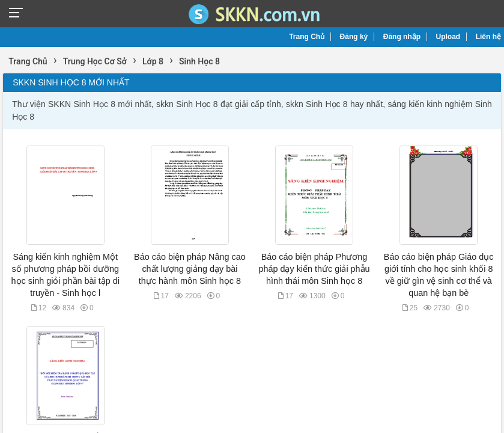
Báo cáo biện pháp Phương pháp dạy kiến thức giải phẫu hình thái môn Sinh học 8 (314, 269)
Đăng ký (354, 37)
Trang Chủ (307, 37)
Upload (448, 37)
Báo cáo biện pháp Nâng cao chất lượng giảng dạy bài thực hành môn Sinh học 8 (190, 269)
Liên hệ (488, 37)
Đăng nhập (402, 37)
